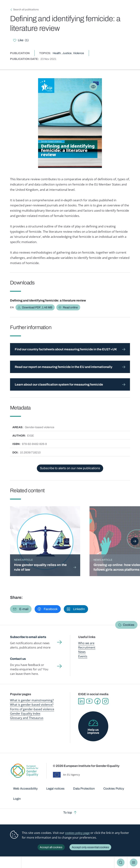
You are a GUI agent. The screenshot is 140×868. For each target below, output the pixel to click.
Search (121, 862)
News (82, 652)
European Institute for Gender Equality (12, 862)
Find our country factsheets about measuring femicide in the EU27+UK (66, 349)
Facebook (97, 701)
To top (68, 813)
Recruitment (87, 647)
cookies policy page (77, 833)
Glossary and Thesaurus (27, 718)
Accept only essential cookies (90, 847)
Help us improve (93, 731)
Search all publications (26, 10)
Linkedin (81, 701)
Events (83, 656)
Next (135, 541)
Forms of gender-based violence (32, 709)
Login (17, 799)
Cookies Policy (114, 789)
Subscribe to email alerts (28, 637)
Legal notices (55, 789)
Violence (79, 53)
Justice (67, 53)
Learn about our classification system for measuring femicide (59, 385)
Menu (134, 862)
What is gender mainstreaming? (32, 700)
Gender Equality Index (25, 714)
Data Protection (84, 789)
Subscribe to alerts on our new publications (70, 468)
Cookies (129, 625)
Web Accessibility (25, 789)
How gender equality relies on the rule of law (40, 567)
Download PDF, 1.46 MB (37, 307)
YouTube (89, 701)
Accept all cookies (51, 847)
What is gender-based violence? (32, 705)
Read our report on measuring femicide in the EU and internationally (64, 367)
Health (57, 53)
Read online (70, 307)
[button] (21, 609)
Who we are (86, 643)
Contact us (18, 659)
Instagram (105, 701)
